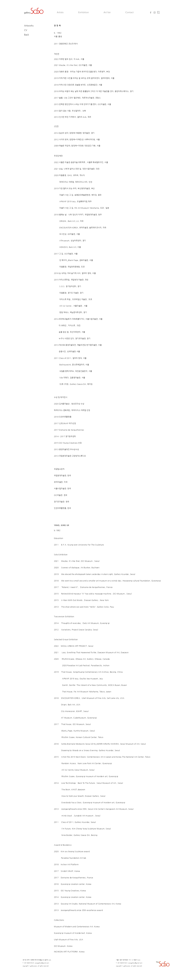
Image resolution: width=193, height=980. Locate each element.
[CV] (32, 30)
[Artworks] (32, 25)
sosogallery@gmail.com (42, 963)
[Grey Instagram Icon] (155, 13)
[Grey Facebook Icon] (151, 13)
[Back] (32, 34)
